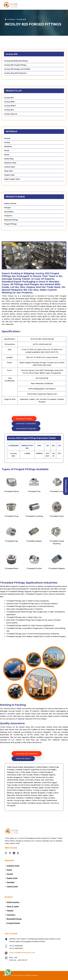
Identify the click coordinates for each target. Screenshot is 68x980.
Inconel (7, 138)
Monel (7, 150)
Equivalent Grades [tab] (24, 419)
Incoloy (12, 19)
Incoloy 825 (9, 110)
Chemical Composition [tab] (26, 423)
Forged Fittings (10, 224)
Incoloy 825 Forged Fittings (15, 65)
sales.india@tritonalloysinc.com (22, 953)
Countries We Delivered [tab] (27, 754)
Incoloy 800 (9, 98)
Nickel (7, 155)
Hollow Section (10, 203)
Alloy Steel (9, 171)
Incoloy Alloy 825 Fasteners (15, 73)
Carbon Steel (10, 167)
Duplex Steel (9, 175)
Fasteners (8, 216)
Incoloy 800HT (10, 106)
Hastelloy (8, 146)
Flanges (7, 208)
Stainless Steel (10, 163)
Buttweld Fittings (11, 220)
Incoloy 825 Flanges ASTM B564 (17, 69)
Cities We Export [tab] (23, 758)
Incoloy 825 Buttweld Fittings (16, 61)
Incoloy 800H (10, 102)
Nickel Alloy (9, 159)
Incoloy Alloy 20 (11, 114)
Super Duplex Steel (12, 179)
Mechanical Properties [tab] (26, 429)
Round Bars (9, 212)
